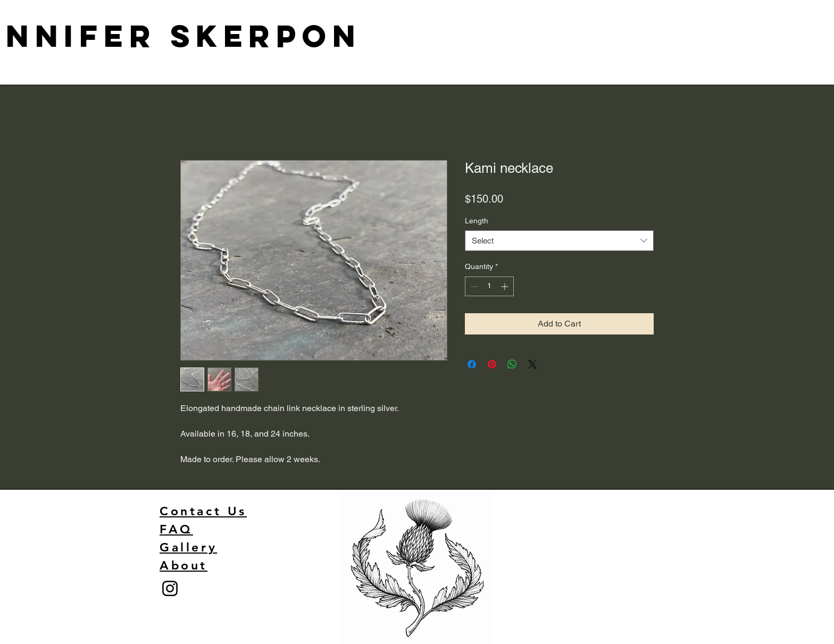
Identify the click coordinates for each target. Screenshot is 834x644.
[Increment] (506, 286)
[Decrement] (473, 286)
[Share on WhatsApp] (512, 364)
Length (477, 221)
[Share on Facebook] (472, 364)
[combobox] (559, 241)
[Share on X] (532, 364)
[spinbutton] (489, 286)
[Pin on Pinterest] (492, 364)
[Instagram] (170, 588)
